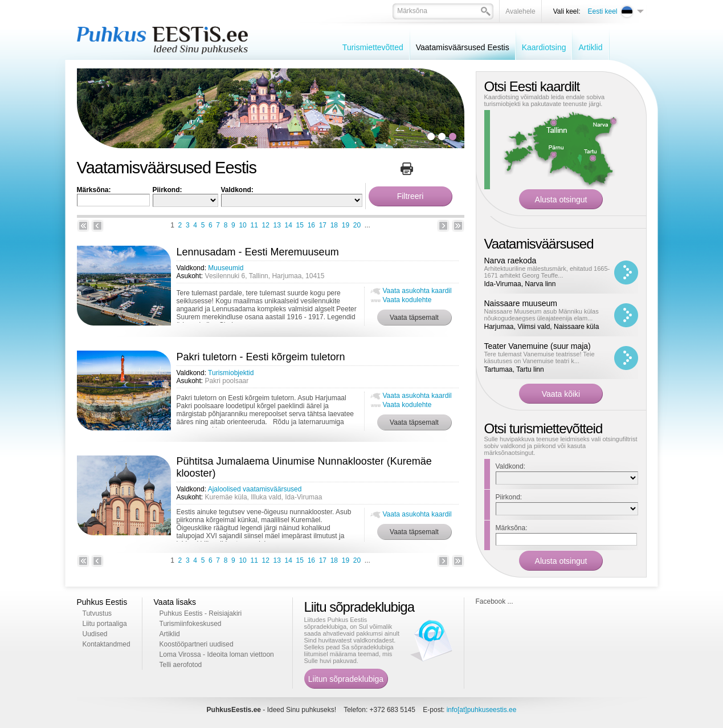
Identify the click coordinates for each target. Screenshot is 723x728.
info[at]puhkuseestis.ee (482, 710)
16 (311, 225)
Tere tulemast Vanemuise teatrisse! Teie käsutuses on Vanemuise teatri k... (540, 357)
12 (266, 225)
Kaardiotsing (544, 47)
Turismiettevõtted (373, 47)
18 (334, 225)
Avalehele (520, 11)
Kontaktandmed (107, 644)
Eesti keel (602, 11)
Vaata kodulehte (407, 300)
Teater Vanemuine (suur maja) (538, 346)
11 (254, 225)
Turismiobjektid (231, 373)
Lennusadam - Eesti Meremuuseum (258, 252)
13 (277, 225)
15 (300, 225)
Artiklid (590, 47)
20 (357, 225)
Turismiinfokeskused (191, 624)
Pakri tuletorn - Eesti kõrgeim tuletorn (261, 357)
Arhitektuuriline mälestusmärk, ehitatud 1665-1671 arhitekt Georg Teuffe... (547, 272)
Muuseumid (226, 268)
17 (323, 225)
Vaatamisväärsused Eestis (463, 47)
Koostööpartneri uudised (197, 644)
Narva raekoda (510, 261)
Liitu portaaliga (105, 624)
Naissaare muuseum (521, 303)
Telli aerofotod (181, 665)
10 (242, 225)
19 (346, 225)
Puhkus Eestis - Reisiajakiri (201, 613)
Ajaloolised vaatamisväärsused (255, 489)
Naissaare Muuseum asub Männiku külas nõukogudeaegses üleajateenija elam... (542, 315)
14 (289, 225)
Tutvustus (97, 613)
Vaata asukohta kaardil (417, 291)
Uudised (95, 634)
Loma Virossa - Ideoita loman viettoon (217, 654)
